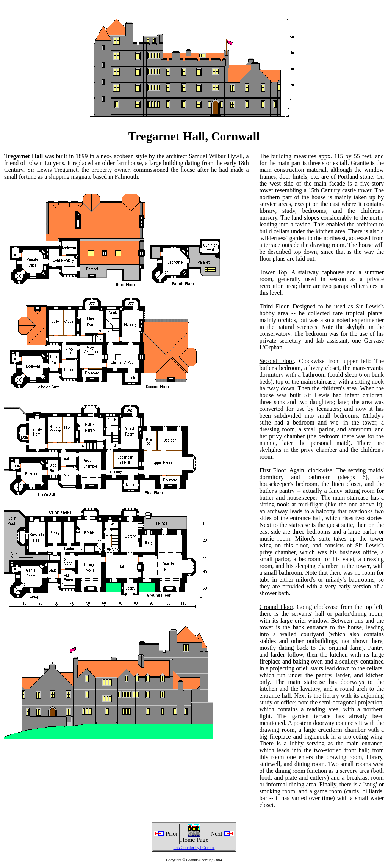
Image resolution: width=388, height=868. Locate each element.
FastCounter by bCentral (194, 848)
